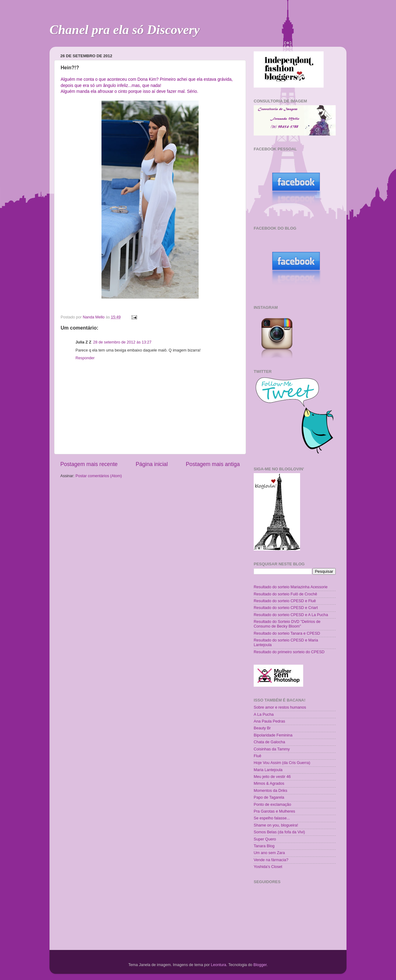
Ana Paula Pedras (269, 721)
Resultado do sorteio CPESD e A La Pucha (291, 615)
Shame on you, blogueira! (276, 825)
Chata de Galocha (269, 742)
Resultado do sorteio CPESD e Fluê (285, 601)
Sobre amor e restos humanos (280, 707)
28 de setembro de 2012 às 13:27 (122, 342)
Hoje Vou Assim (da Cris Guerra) (282, 763)
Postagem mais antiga (213, 464)
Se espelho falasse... (272, 818)
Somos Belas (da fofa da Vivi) (279, 832)
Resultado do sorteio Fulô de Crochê (285, 594)
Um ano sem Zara (269, 853)
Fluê (258, 756)
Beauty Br (262, 728)
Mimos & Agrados (269, 784)
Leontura (218, 965)
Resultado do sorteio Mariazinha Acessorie (291, 587)
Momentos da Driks (270, 791)
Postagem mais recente (89, 464)
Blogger (260, 965)
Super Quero (265, 839)
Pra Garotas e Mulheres (274, 811)
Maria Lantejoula (268, 770)
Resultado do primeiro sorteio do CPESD (289, 652)
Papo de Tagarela (269, 797)
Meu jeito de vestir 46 (272, 777)
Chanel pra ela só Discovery (125, 30)
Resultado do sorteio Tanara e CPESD (287, 633)
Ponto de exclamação (272, 805)
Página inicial (152, 464)
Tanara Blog (264, 846)
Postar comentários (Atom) (99, 476)
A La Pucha (264, 714)
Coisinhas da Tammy (272, 749)
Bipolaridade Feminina (273, 735)
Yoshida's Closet (268, 867)
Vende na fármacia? (271, 860)
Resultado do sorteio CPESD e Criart (286, 608)
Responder (85, 358)
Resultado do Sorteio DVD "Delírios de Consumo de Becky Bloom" (287, 624)
